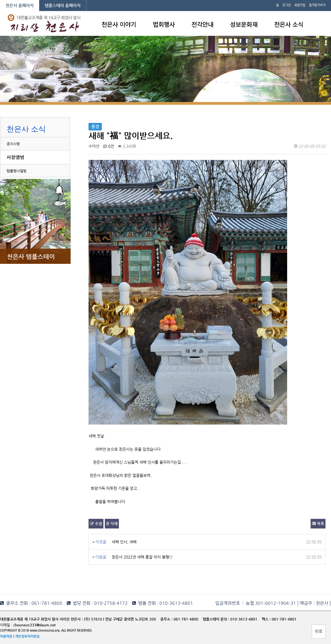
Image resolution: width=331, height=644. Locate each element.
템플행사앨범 (17, 171)
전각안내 (202, 24)
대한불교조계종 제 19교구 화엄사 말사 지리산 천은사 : (41, 619)
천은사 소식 (289, 24)
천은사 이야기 (119, 24)
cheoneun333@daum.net (34, 625)
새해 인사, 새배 (124, 542)
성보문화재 (244, 24)
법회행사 (164, 24)
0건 (109, 146)
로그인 (287, 5)
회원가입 (300, 5)
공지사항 (13, 144)
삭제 (112, 524)
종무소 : (167, 619)
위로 (319, 631)
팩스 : (267, 619)
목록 (318, 524)
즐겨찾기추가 (317, 5)
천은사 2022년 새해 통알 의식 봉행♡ (142, 557)
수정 (96, 524)
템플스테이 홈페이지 (63, 5)
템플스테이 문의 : (217, 619)
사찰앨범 (15, 157)
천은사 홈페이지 (20, 5)
